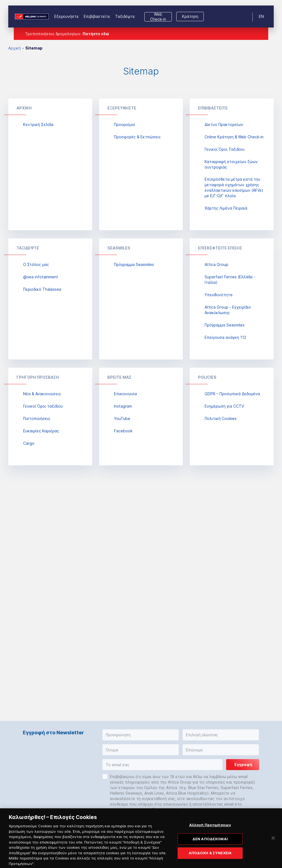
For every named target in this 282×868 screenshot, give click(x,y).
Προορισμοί (125, 124)
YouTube (122, 418)
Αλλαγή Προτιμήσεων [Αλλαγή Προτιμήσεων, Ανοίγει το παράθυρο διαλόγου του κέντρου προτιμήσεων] (210, 828)
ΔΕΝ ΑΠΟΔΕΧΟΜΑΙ (210, 842)
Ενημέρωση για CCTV (224, 406)
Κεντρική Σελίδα (38, 124)
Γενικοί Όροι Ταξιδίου (225, 149)
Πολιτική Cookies (221, 418)
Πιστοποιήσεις (37, 418)
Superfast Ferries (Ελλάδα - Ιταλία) (230, 280)
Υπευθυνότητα (219, 295)
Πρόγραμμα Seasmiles (134, 264)
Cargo (29, 443)
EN (261, 16)
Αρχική (14, 48)
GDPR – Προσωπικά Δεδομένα (232, 394)
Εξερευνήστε (67, 16)
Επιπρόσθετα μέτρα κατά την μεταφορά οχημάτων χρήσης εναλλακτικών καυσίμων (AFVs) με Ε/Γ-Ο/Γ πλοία (234, 187)
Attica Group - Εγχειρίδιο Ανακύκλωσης (228, 310)
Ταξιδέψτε (125, 16)
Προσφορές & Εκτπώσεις (137, 137)
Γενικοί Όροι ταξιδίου (43, 406)
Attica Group (216, 264)
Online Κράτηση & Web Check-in (234, 137)
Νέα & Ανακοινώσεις (42, 394)
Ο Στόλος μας (36, 264)
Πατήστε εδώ (96, 34)
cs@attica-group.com (130, 810)
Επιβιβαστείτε (97, 16)
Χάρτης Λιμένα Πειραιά (226, 208)
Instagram (123, 406)
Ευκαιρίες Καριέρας (41, 431)
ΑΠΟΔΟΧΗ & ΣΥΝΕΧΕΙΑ (210, 857)
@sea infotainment (41, 277)
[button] (141, 735)
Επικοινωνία (125, 394)
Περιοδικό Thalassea (42, 289)
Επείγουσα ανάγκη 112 (225, 337)
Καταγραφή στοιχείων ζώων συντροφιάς (231, 164)
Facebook (123, 431)
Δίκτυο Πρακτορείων (224, 124)
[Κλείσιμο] (273, 842)
